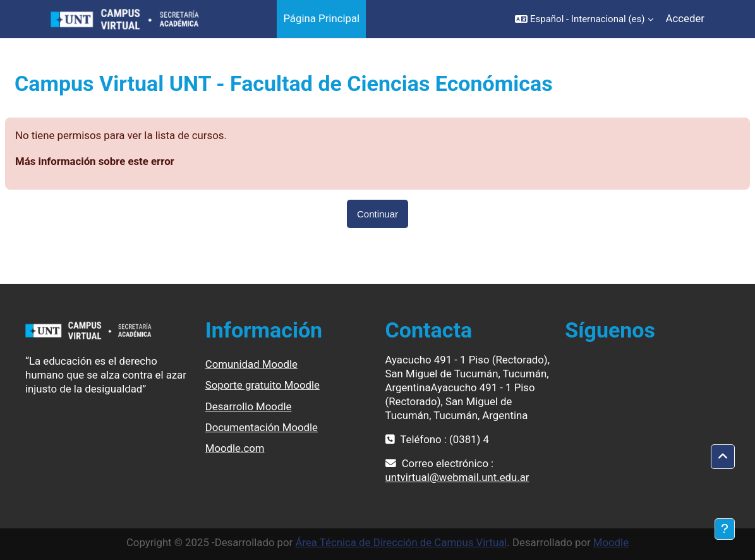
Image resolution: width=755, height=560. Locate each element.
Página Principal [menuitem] (321, 18)
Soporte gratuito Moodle (263, 385)
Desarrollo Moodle (249, 406)
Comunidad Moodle (251, 364)
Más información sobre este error (95, 161)
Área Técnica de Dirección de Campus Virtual (401, 542)
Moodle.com (235, 448)
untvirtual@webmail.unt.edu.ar (457, 477)
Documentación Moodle (262, 427)
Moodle (611, 542)
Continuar (377, 214)
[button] (584, 19)
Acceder (685, 18)
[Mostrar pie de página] (725, 529)
